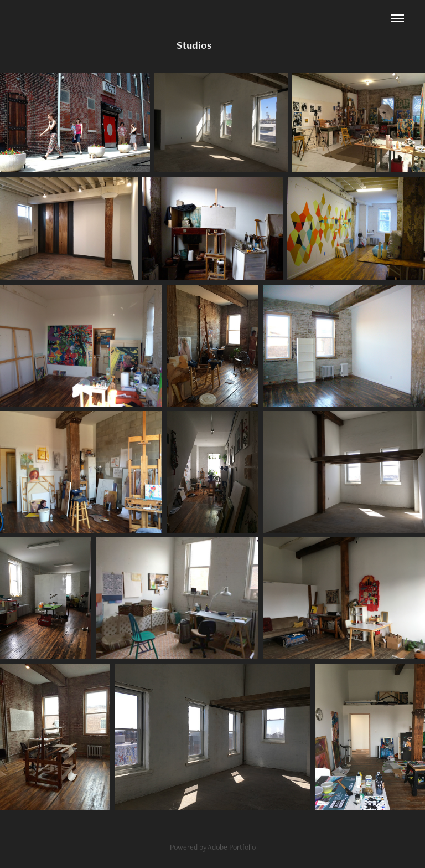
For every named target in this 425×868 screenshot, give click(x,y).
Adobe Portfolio (232, 847)
